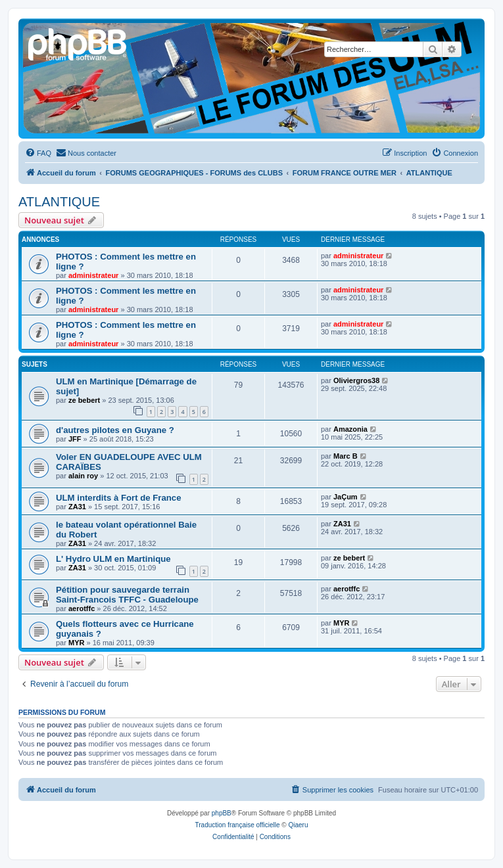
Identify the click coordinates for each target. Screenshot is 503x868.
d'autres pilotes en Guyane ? (115, 430)
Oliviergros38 (356, 380)
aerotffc (82, 608)
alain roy (83, 476)
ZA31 (77, 507)
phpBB (222, 813)
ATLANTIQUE (59, 202)
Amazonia (350, 429)
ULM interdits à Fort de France (119, 498)
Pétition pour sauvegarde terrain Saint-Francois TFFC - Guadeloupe (127, 595)
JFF (75, 439)
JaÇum (346, 497)
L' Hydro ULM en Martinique (113, 559)
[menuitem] (38, 153)
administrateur (93, 275)
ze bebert (84, 400)
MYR (76, 643)
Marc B (346, 456)
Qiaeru (298, 825)
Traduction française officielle (238, 825)
